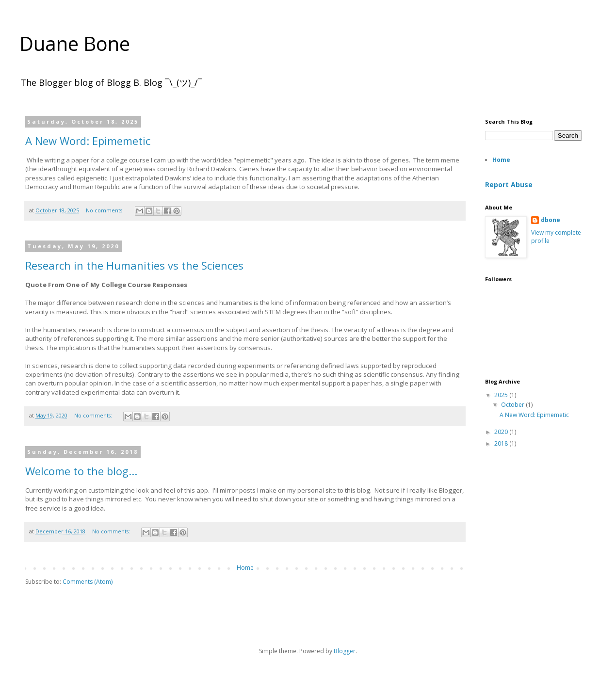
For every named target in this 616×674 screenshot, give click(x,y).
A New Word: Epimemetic (88, 141)
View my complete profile (556, 237)
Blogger (345, 651)
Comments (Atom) (88, 582)
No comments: (105, 210)
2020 (502, 432)
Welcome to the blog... (81, 471)
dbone (551, 220)
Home (245, 568)
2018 (502, 443)
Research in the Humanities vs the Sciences (134, 265)
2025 (502, 395)
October (513, 405)
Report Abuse (509, 185)
